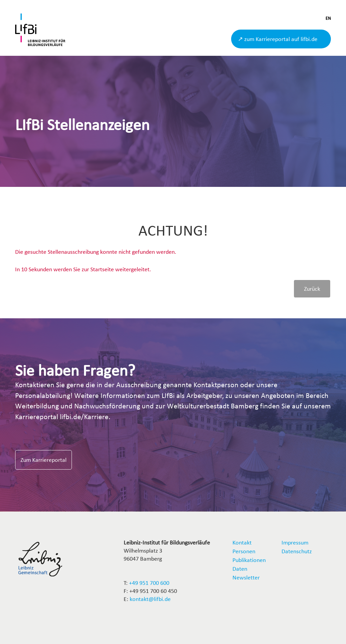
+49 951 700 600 (149, 583)
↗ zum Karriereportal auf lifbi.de (278, 39)
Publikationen (249, 560)
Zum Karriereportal (44, 460)
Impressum (295, 542)
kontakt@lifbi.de (150, 599)
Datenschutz (297, 551)
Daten (240, 569)
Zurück (312, 289)
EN (328, 18)
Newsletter (246, 577)
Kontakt (242, 542)
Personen (244, 551)
